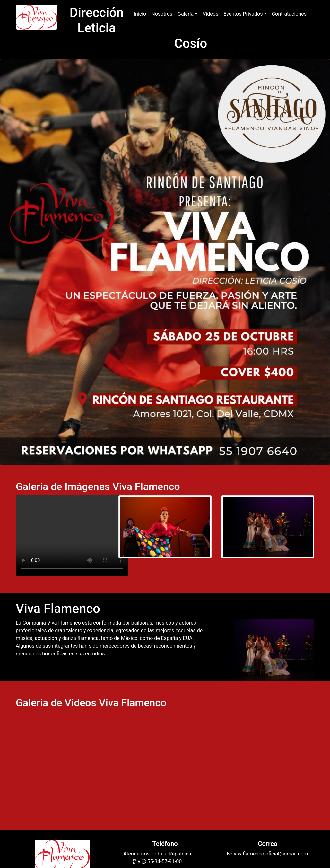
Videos (210, 14)
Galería (186, 14)
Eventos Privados (243, 14)
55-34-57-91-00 (165, 861)
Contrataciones (289, 14)
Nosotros (162, 14)
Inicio (141, 13)
